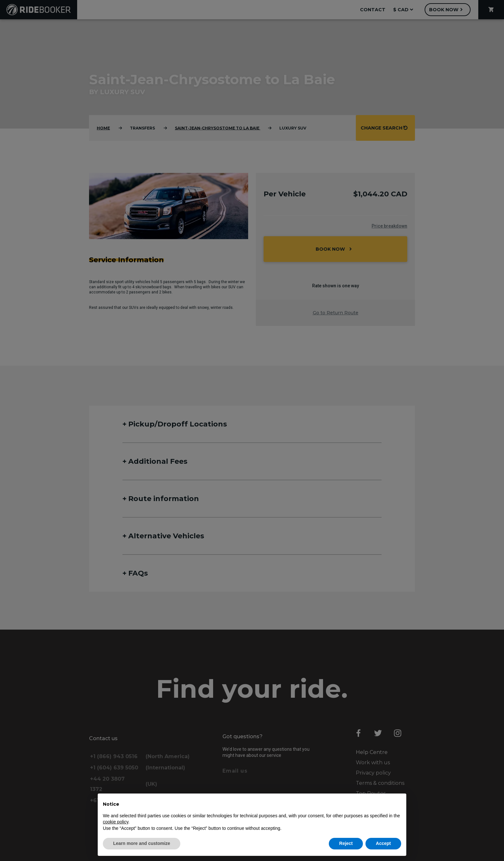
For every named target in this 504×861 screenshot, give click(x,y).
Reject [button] (346, 843)
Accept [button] (383, 843)
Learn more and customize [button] (142, 843)
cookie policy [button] (116, 822)
